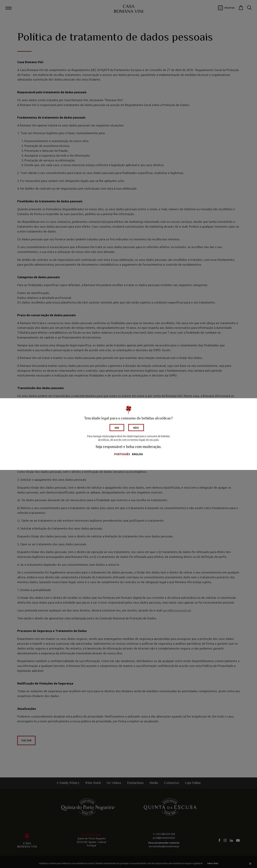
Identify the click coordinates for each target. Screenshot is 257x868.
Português (122, 454)
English (137, 454)
